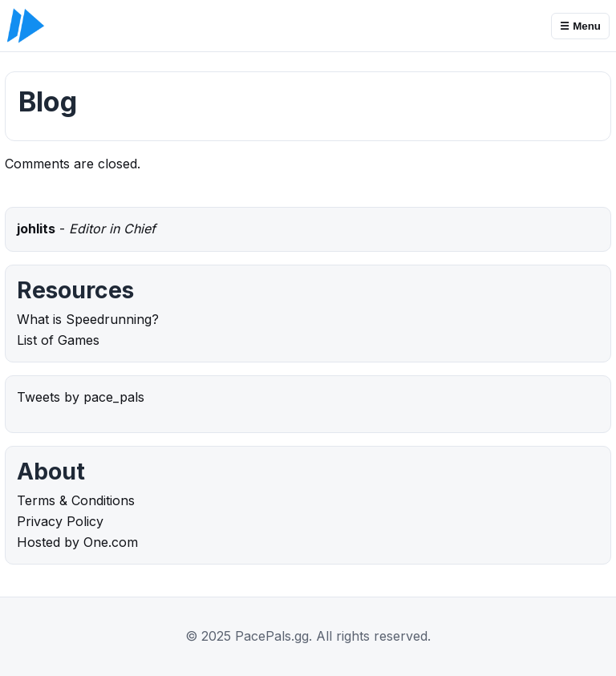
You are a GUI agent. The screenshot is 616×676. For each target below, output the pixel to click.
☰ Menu (580, 26)
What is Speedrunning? (88, 319)
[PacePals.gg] (26, 26)
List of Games (58, 340)
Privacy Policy (60, 521)
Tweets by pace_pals (81, 397)
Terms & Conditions (76, 500)
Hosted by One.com (77, 542)
